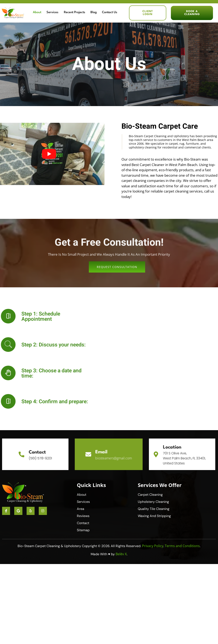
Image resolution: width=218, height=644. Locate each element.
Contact (37, 452)
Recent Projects (80, 13)
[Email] (88, 454)
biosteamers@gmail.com (114, 458)
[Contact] (22, 454)
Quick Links (91, 485)
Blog (97, 13)
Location (173, 447)
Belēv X (121, 554)
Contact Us (112, 13)
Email (102, 452)
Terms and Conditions (182, 546)
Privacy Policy (153, 546)
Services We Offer (160, 485)
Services (60, 13)
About (46, 13)
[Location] (156, 454)
